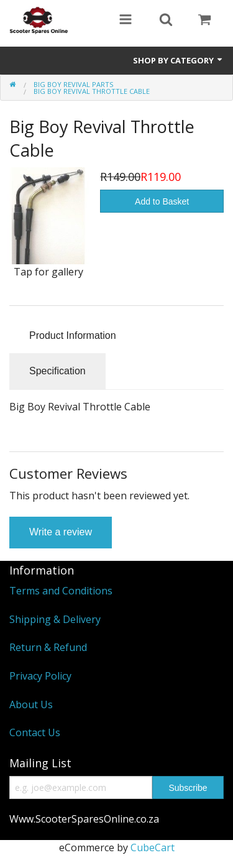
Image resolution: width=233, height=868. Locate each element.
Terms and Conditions (61, 591)
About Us (31, 704)
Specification (57, 371)
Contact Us (35, 732)
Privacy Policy (40, 676)
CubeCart (153, 847)
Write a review (61, 532)
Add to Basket (162, 201)
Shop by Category (178, 60)
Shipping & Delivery (55, 619)
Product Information (73, 335)
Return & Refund (48, 647)
